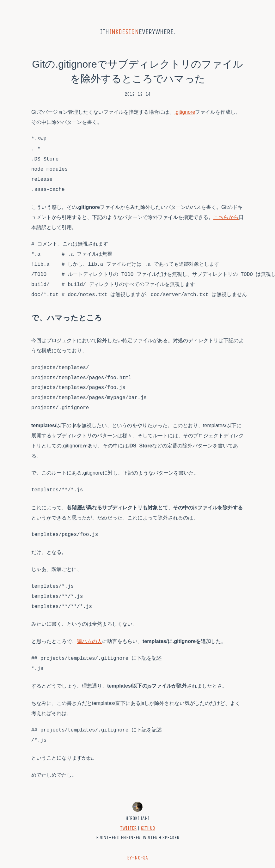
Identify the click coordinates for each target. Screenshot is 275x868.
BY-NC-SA (137, 858)
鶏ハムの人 (89, 641)
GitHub (148, 828)
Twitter (128, 828)
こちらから (226, 217)
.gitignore (185, 112)
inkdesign (124, 32)
